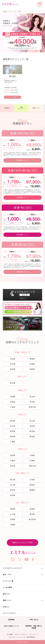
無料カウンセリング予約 (22, 542)
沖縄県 (13, 525)
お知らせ (6, 607)
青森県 (32, 359)
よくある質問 (7, 587)
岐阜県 (32, 431)
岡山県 (13, 480)
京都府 (32, 455)
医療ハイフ (36, 108)
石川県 (13, 426)
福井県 (32, 426)
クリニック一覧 (12, 12)
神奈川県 (32, 407)
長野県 (13, 431)
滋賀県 (13, 455)
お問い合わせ (34, 620)
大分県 (13, 514)
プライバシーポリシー (21, 634)
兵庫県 (32, 461)
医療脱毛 (5, 12)
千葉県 (13, 407)
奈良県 (13, 466)
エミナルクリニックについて (13, 568)
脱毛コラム (7, 594)
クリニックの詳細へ (13, 97)
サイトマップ (34, 634)
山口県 (13, 485)
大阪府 (13, 461)
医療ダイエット (22, 108)
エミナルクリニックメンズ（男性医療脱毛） (23, 637)
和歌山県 (32, 466)
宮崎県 (13, 519)
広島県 (32, 480)
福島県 (32, 369)
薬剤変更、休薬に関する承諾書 (34, 627)
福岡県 (13, 509)
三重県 (13, 442)
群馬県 (13, 402)
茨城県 (13, 397)
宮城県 (32, 364)
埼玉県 (32, 402)
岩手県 (13, 364)
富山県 (32, 421)
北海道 (13, 359)
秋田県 (13, 369)
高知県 (13, 495)
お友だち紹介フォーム (11, 626)
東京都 (13, 383)
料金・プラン (7, 575)
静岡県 (13, 437)
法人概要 (10, 634)
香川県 (13, 490)
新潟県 (13, 421)
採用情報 (11, 620)
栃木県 (32, 397)
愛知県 (32, 437)
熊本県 (32, 514)
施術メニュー (7, 600)
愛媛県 (32, 490)
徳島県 (32, 485)
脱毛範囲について (23, 160)
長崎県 (32, 509)
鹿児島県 (32, 519)
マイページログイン (10, 613)
